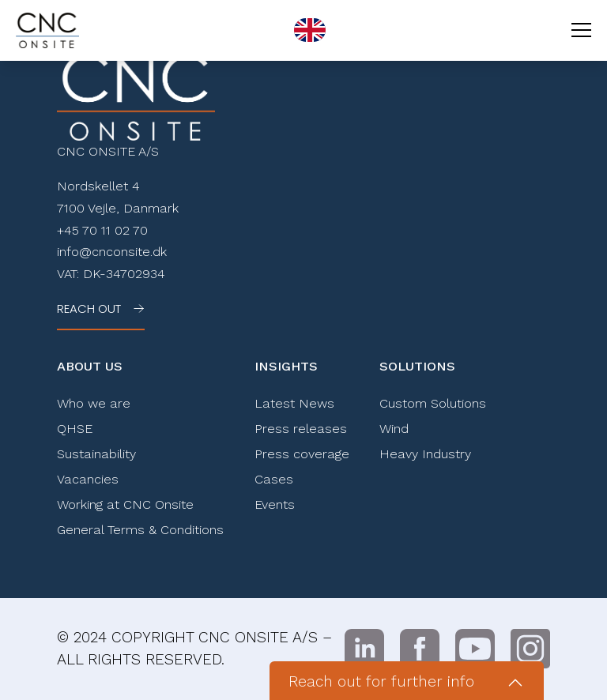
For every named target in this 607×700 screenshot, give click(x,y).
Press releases (301, 429)
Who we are (94, 403)
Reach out (89, 309)
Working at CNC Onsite (125, 504)
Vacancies (88, 479)
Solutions (417, 366)
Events (275, 504)
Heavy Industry (425, 454)
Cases (274, 479)
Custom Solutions (433, 403)
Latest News (294, 403)
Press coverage (302, 454)
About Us (90, 366)
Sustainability (96, 454)
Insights (286, 366)
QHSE (75, 429)
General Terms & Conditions (140, 530)
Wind (394, 429)
